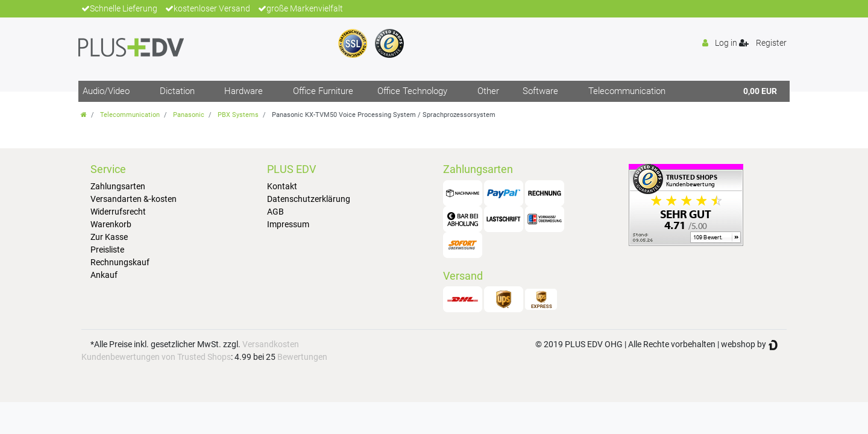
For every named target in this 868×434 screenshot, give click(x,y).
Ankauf (104, 275)
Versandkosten (271, 344)
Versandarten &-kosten (134, 199)
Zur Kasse (109, 237)
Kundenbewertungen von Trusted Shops (156, 357)
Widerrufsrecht (118, 212)
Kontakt (282, 186)
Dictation (177, 91)
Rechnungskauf (120, 262)
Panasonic (189, 115)
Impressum (288, 224)
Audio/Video (106, 91)
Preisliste (107, 250)
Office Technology (412, 91)
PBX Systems (238, 115)
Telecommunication (627, 91)
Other (488, 91)
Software (540, 91)
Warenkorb (111, 224)
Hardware (244, 91)
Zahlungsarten (118, 186)
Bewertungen (302, 357)
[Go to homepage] (84, 115)
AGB (275, 212)
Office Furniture (323, 91)
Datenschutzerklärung (309, 199)
